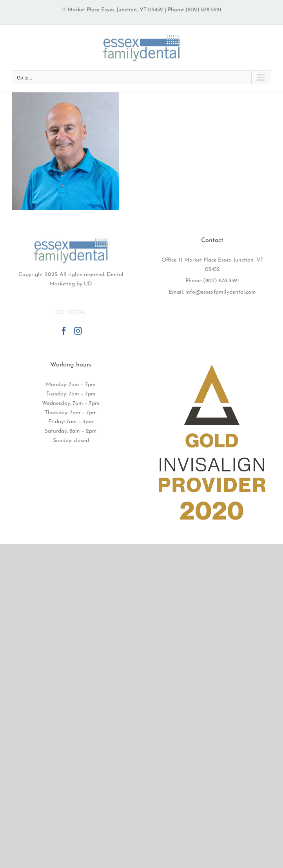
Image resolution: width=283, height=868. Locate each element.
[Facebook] (64, 331)
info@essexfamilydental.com (221, 292)
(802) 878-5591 (221, 281)
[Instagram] (78, 331)
